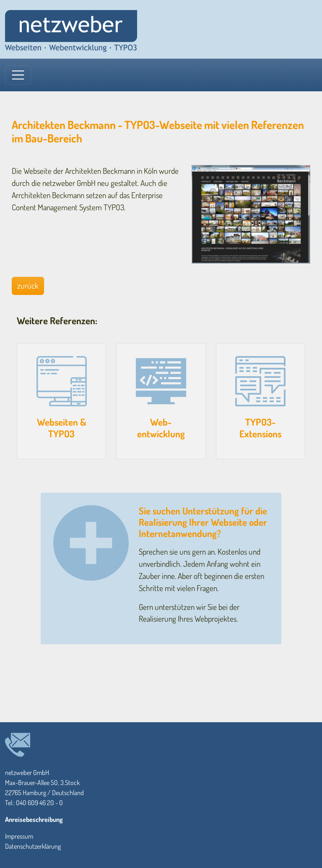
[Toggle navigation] (18, 75)
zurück (28, 285)
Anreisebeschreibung (34, 819)
